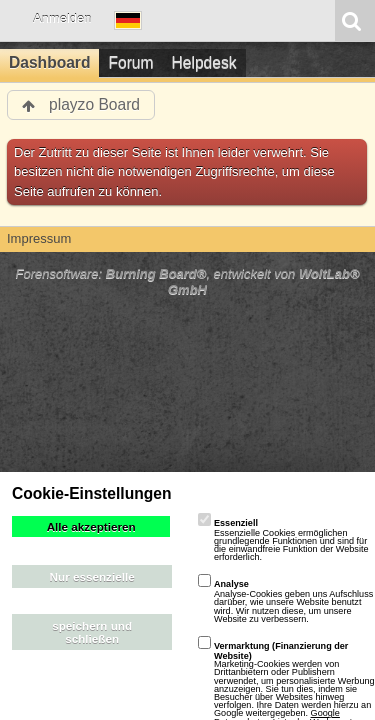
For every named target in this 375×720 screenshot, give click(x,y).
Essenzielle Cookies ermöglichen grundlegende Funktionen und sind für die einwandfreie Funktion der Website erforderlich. (283, 540)
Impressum (39, 238)
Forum (130, 62)
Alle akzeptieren (91, 526)
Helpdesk (204, 62)
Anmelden (62, 18)
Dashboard (49, 62)
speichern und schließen (92, 632)
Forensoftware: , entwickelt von (187, 282)
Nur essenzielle (92, 576)
